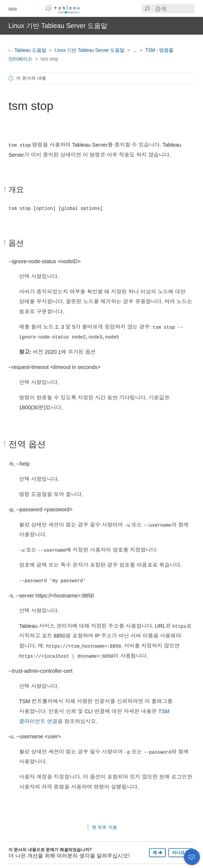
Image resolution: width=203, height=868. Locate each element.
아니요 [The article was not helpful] (181, 853)
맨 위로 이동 (101, 827)
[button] (13, 8)
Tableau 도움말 (28, 50)
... (135, 50)
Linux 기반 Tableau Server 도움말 (90, 50)
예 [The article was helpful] (157, 853)
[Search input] (174, 9)
